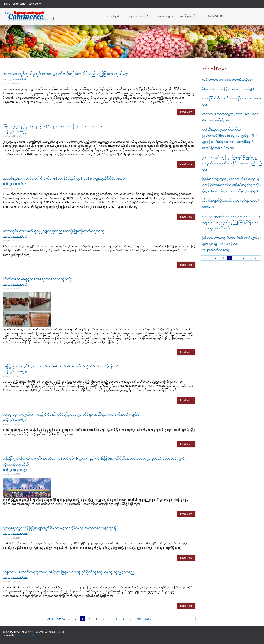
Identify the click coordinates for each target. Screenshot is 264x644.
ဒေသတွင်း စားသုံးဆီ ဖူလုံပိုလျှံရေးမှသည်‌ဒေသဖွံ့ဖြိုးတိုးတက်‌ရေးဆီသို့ (54, 231)
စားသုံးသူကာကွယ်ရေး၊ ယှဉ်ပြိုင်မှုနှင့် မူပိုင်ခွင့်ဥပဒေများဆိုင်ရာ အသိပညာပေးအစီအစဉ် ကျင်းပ (71, 415)
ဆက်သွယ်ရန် (188, 16)
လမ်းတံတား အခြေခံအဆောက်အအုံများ (227, 80)
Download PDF (214, 16)
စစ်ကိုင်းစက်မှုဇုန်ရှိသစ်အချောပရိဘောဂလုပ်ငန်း (38, 279)
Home (7, 4)
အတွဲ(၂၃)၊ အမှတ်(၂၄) (15, 236)
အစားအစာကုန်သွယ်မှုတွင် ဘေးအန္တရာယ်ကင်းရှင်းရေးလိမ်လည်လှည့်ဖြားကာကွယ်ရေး (66, 74)
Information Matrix (25, 635)
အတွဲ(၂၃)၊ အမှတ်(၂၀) (15, 420)
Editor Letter (19, 4)
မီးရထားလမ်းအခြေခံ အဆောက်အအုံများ (228, 89)
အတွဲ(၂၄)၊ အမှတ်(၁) (14, 79)
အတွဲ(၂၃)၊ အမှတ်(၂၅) (15, 132)
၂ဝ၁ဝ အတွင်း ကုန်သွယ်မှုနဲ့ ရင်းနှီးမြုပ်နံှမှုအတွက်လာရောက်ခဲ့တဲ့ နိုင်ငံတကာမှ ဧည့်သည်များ (232, 164)
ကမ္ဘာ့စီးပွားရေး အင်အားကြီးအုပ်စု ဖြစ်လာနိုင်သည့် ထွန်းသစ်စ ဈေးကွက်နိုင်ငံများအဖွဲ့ (64, 179)
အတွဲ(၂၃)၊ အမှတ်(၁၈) (15, 533)
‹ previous (60, 619)
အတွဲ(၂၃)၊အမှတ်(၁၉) (15, 470)
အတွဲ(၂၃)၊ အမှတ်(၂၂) (15, 372)
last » (148, 619)
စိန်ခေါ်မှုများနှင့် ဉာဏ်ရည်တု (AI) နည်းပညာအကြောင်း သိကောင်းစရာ (54, 126)
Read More (186, 112)
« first (50, 619)
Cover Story (35, 4)
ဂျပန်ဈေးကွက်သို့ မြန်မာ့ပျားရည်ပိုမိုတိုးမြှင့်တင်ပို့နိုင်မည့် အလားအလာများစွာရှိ (59, 528)
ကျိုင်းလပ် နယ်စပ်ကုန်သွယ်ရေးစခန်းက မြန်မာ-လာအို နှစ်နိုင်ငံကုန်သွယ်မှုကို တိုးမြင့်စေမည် (69, 572)
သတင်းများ (112, 16)
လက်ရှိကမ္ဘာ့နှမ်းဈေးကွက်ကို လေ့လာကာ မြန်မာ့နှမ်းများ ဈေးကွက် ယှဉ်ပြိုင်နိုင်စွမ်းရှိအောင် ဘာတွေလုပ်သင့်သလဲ (231, 222)
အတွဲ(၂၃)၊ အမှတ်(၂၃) (15, 285)
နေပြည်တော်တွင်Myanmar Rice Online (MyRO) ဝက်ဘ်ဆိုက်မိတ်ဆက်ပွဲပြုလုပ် (61, 366)
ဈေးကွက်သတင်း (138, 16)
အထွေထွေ (164, 16)
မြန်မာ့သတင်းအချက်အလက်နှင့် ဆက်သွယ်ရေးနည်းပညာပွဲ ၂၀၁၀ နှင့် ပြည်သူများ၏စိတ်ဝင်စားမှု (232, 244)
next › (140, 619)
